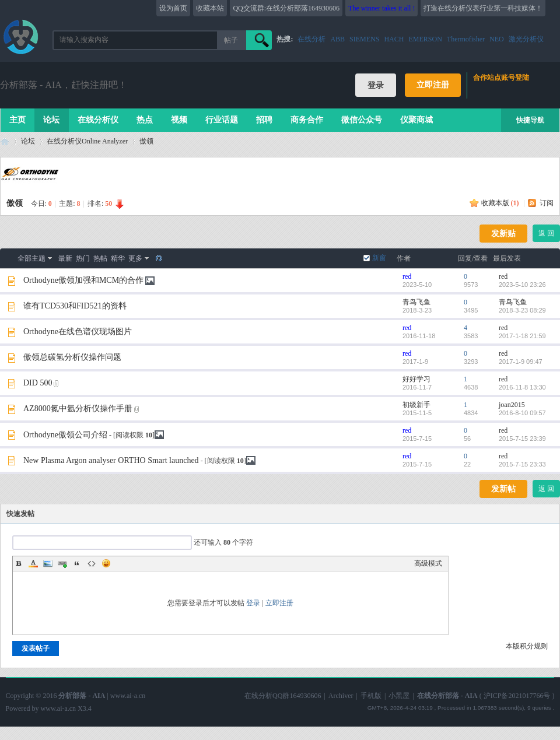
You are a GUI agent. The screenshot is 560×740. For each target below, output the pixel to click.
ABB (337, 39)
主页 (17, 120)
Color (33, 563)
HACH (394, 39)
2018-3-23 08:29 (522, 310)
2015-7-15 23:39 (522, 439)
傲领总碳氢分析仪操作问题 (72, 357)
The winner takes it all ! (381, 8)
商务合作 (307, 120)
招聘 (264, 120)
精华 (118, 258)
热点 (145, 120)
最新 (65, 258)
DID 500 (38, 383)
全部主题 (32, 258)
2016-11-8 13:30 (522, 387)
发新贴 (503, 234)
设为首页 (173, 8)
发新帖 (503, 489)
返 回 (546, 233)
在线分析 (311, 39)
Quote (77, 563)
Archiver (341, 696)
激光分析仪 (526, 39)
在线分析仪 (98, 120)
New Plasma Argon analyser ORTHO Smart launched (111, 460)
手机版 (371, 696)
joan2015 (512, 405)
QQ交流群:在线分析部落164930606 (286, 8)
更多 (135, 258)
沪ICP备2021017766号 (517, 696)
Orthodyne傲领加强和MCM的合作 (83, 280)
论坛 (51, 120)
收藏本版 (500, 203)
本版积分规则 (527, 646)
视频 (179, 120)
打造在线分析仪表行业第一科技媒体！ (483, 8)
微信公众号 (362, 120)
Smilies (106, 563)
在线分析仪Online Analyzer (87, 141)
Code (92, 563)
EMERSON (425, 39)
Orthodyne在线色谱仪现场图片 (78, 332)
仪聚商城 (416, 120)
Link (62, 563)
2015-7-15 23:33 (522, 464)
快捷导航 (530, 120)
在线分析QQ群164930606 (283, 696)
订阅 (547, 203)
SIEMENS (364, 39)
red (407, 276)
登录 (253, 603)
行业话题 (222, 120)
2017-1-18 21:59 (522, 336)
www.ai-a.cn (128, 696)
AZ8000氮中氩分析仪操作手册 (78, 408)
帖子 (231, 40)
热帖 (100, 258)
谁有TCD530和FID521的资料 (75, 306)
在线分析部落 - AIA (5, 141)
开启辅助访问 (551, 8)
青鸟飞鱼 (416, 302)
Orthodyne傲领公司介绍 (65, 435)
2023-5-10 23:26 (522, 285)
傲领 (146, 141)
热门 (83, 258)
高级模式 (428, 563)
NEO (497, 39)
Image (48, 563)
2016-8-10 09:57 (522, 413)
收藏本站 (210, 8)
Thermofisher (466, 39)
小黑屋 (399, 696)
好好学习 (416, 379)
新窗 (379, 258)
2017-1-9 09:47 (521, 362)
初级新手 (416, 405)
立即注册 (433, 85)
